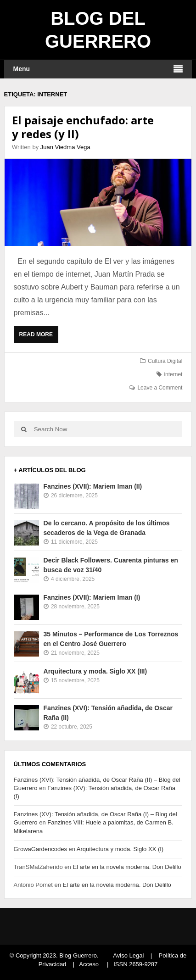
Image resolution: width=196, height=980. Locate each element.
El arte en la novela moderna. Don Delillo (127, 867)
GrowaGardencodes (40, 849)
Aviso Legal (128, 955)
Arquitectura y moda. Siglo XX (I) (120, 849)
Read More (38, 337)
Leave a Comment (160, 388)
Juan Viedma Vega (65, 147)
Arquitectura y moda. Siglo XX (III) (95, 671)
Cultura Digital (165, 361)
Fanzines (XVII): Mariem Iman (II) (93, 486)
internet (173, 374)
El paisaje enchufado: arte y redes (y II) (83, 127)
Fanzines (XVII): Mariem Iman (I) (92, 597)
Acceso (89, 964)
